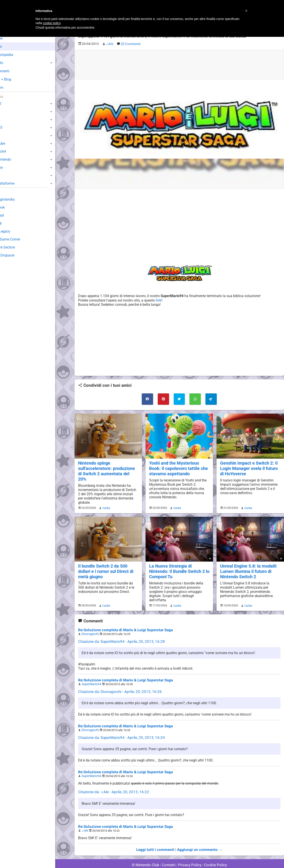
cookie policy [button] (52, 23)
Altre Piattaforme (17, 183)
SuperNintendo (15, 159)
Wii (6, 135)
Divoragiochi (89, 625)
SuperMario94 (91, 674)
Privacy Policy (189, 852)
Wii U (8, 119)
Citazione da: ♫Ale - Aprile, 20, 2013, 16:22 (111, 781)
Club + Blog (15, 79)
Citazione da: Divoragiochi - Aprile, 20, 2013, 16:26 (117, 682)
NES (7, 175)
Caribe (106, 500)
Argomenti (14, 71)
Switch (9, 111)
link (159, 300)
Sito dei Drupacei (17, 255)
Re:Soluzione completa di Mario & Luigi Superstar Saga (122, 621)
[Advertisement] (179, 223)
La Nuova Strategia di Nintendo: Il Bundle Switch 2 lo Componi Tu (178, 563)
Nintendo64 (13, 151)
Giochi (11, 63)
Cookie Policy (213, 852)
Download (11, 215)
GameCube (12, 143)
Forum (11, 88)
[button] (246, 11)
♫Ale (85, 819)
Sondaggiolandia (17, 199)
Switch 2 (10, 104)
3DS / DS (11, 127)
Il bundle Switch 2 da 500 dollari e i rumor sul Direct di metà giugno (105, 563)
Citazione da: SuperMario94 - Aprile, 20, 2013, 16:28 (119, 632)
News (11, 46)
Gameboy (11, 167)
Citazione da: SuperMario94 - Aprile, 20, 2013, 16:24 (119, 727)
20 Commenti (130, 44)
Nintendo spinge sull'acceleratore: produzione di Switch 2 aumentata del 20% (108, 467)
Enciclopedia (16, 55)
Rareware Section (17, 247)
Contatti (169, 852)
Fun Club (10, 223)
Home (11, 38)
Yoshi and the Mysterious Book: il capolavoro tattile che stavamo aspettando (177, 467)
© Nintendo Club (147, 852)
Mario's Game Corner (20, 239)
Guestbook (12, 207)
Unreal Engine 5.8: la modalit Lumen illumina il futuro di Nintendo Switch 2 (248, 563)
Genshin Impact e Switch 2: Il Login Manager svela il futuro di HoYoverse (250, 467)
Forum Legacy (15, 231)
